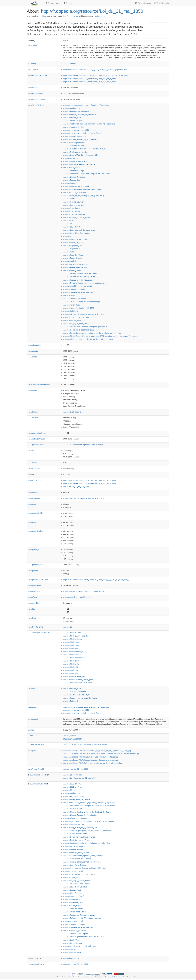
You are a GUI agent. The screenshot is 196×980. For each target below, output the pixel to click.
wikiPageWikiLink (36, 105)
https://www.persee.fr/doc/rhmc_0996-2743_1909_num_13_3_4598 (90, 79)
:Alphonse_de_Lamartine (76, 111)
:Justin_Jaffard (72, 877)
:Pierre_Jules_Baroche (75, 267)
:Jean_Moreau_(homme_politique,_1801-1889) (85, 868)
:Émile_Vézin (72, 940)
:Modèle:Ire (71, 673)
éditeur (33, 689)
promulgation (35, 565)
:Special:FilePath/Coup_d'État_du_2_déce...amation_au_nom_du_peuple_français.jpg (101, 754)
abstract (32, 45)
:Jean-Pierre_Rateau (75, 865)
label (31, 730)
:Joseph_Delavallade (75, 871)
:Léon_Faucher (72, 236)
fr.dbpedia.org (100, 16)
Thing (44, 16)
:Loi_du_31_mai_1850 (76, 769)
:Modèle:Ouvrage (73, 652)
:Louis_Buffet (72, 227)
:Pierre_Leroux (72, 271)
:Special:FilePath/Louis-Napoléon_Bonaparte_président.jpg (91, 760)
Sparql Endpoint (162, 3)
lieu (31, 474)
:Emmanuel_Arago (74, 171)
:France (69, 64)
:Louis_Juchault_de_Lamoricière (79, 230)
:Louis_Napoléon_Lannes (76, 233)
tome (32, 618)
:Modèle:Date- (72, 645)
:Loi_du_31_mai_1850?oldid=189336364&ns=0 (85, 745)
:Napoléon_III (72, 249)
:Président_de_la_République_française (82, 918)
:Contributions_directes (75, 152)
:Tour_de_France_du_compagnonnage (82, 302)
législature (34, 498)
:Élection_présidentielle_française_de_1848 (83, 937)
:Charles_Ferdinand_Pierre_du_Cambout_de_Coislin (87, 812)
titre (31, 609)
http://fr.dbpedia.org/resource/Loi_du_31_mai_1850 (92, 11)
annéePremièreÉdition (39, 385)
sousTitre (34, 603)
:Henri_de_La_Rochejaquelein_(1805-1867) (84, 196)
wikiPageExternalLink (37, 75)
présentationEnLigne (38, 580)
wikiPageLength (35, 93)
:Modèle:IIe (71, 670)
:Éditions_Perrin (73, 311)
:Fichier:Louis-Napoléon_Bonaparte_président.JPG (86, 327)
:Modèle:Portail (72, 655)
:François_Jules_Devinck (76, 186)
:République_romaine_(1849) (78, 286)
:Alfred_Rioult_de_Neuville (77, 799)
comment (33, 719)
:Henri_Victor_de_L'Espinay (77, 859)
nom (32, 504)
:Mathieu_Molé (72, 321)
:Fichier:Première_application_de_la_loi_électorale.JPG (88, 339)
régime (33, 597)
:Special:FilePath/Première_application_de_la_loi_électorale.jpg (92, 763)
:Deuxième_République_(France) (79, 164)
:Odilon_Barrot (72, 906)
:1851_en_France (73, 787)
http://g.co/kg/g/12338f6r (73, 739)
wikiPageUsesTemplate (39, 633)
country (32, 64)
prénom (33, 571)
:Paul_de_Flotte (73, 261)
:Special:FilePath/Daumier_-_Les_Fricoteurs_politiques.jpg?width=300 (95, 70)
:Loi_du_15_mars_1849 (76, 324)
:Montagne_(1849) (74, 242)
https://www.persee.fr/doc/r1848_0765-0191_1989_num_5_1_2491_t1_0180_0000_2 (96, 75)
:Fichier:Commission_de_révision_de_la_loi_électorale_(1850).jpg (92, 333)
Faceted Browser (143, 3)
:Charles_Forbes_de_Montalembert (80, 139)
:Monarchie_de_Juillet (75, 239)
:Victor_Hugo (72, 305)
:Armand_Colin (72, 118)
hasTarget (34, 958)
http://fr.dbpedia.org (71, 16)
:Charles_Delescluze (75, 136)
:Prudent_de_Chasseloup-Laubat (79, 277)
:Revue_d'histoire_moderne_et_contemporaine (85, 283)
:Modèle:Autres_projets (75, 636)
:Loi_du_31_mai (73, 775)
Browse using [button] (53, 3)
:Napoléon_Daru (73, 246)
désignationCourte (37, 433)
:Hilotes (69, 199)
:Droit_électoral (72, 168)
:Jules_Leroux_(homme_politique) (80, 874)
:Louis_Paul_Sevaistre (75, 887)
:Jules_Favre (72, 208)
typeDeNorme (35, 627)
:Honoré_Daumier (73, 202)
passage (33, 549)
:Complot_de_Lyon (74, 146)
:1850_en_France (73, 784)
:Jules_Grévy (72, 211)
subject (32, 707)
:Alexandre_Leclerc (74, 796)
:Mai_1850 (71, 949)
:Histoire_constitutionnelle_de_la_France (82, 862)
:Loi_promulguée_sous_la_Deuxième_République (86, 105)
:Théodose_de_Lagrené (76, 934)
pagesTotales (35, 531)
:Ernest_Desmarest (74, 846)
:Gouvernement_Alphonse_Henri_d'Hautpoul (84, 189)
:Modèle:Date (72, 642)
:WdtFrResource (71, 958)
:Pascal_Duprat (72, 258)
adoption (33, 351)
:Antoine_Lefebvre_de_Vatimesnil (80, 114)
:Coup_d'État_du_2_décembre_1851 (81, 155)
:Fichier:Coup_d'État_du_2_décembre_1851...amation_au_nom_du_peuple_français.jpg (101, 336)
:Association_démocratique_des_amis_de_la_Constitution (89, 806)
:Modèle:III (71, 667)
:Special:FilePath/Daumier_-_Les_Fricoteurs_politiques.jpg (91, 757)
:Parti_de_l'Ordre (73, 255)
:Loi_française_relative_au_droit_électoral (83, 133)
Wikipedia (80, 977)
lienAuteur (34, 469)
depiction (33, 751)
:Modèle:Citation (73, 639)
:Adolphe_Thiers (73, 108)
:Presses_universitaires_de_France (80, 274)
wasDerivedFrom (36, 745)
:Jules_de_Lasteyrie (74, 214)
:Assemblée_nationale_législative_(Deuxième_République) (89, 124)
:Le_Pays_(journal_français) (77, 881)
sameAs (32, 736)
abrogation (34, 345)
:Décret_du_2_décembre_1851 (79, 330)
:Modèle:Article (72, 633)
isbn (32, 451)
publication (34, 585)
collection (34, 418)
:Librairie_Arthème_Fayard (77, 218)
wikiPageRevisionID (37, 99)
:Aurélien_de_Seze (74, 127)
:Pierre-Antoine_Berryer (76, 264)
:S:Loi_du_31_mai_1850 (76, 317)
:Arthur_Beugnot (73, 121)
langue (33, 463)
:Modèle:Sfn (71, 661)
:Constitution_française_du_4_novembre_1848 (85, 149)
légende (33, 492)
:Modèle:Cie (71, 664)
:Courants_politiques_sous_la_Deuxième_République (87, 831)
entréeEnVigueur (37, 439)
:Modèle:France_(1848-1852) (78, 683)
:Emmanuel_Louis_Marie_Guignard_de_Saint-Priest (87, 174)
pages (32, 522)
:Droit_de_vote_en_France (77, 840)
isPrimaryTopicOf (36, 769)
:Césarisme (71, 158)
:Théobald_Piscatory (74, 299)
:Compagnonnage (73, 143)
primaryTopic (36, 964)
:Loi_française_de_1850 (76, 130)
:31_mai (70, 790)
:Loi (68, 224)
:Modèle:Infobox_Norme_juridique (80, 680)
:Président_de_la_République (78, 280)
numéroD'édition (36, 513)
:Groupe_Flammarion (75, 193)
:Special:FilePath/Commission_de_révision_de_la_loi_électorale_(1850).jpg (97, 751)
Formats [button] (69, 3)
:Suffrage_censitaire (74, 289)
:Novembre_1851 (73, 902)
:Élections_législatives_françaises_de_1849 (83, 314)
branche (33, 412)
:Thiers (69, 296)
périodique (34, 591)
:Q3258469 (70, 736)
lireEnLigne (34, 480)
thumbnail (33, 70)
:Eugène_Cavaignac (74, 177)
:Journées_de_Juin (74, 205)
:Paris (69, 252)
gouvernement (36, 445)
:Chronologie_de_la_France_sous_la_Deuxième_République (90, 821)
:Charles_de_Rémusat (75, 818)
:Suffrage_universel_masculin (78, 292)
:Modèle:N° (71, 648)
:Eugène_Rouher (73, 849)
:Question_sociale (73, 921)
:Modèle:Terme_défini (75, 676)
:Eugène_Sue (72, 180)
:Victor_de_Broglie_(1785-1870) (79, 308)
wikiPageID (33, 88)
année (32, 357)
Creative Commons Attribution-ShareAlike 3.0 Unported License (119, 977)
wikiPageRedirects (38, 775)
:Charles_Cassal (73, 809)
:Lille (68, 221)
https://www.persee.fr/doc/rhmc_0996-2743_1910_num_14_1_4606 (90, 82)
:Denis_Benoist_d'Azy (75, 161)
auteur (32, 390)
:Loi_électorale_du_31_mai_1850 (79, 778)
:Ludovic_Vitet (72, 890)
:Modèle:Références (74, 658)
